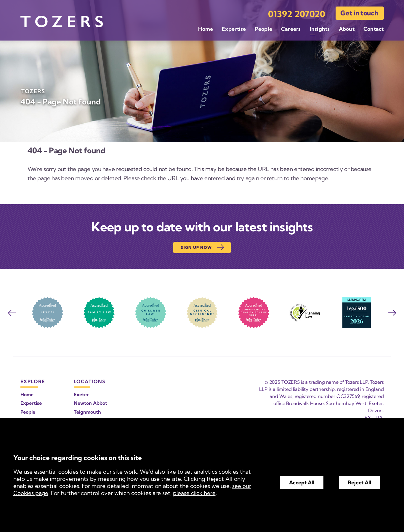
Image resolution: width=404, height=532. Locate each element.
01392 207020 (297, 13)
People (264, 28)
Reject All (360, 482)
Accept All (302, 482)
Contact (374, 28)
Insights (320, 28)
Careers (291, 28)
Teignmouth (87, 412)
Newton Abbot (90, 403)
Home (206, 28)
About (347, 28)
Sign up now (203, 247)
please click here (196, 493)
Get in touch (359, 12)
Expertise (234, 28)
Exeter (81, 394)
